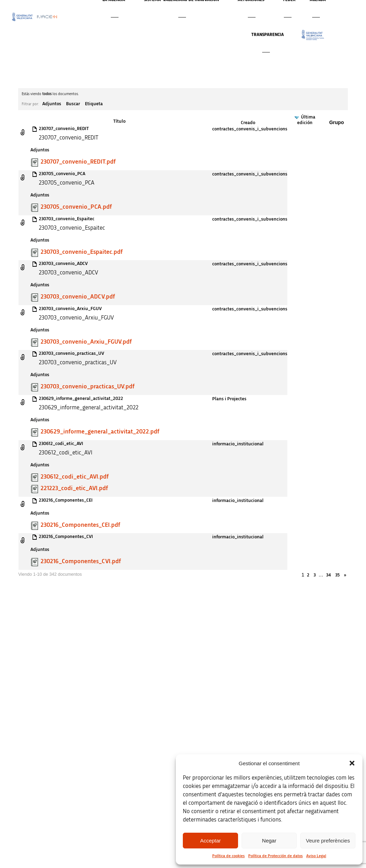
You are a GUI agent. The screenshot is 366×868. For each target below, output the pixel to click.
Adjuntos (52, 104)
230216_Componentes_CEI (66, 500)
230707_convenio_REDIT (64, 129)
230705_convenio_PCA (62, 174)
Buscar (73, 104)
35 (338, 575)
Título (119, 121)
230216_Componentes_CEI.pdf (80, 525)
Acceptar (210, 841)
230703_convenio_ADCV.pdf (78, 297)
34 (329, 575)
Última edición (306, 120)
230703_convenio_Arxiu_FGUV (70, 309)
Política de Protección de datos (275, 856)
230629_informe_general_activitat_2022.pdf (100, 432)
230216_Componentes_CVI (66, 537)
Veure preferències (328, 841)
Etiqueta (94, 104)
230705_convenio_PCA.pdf (76, 207)
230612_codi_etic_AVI (61, 444)
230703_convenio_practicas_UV (71, 353)
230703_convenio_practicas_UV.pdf (88, 387)
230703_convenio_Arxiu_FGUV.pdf (86, 342)
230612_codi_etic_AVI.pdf (75, 477)
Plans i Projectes (229, 399)
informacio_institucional (238, 444)
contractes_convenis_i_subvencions (250, 129)
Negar (269, 841)
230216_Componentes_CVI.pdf (81, 561)
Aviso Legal (316, 856)
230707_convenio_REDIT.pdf (78, 162)
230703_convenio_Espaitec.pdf (82, 252)
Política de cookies (228, 856)
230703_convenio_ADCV (63, 264)
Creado (248, 123)
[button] (352, 763)
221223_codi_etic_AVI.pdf (74, 488)
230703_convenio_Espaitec (67, 219)
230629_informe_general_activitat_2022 (81, 399)
